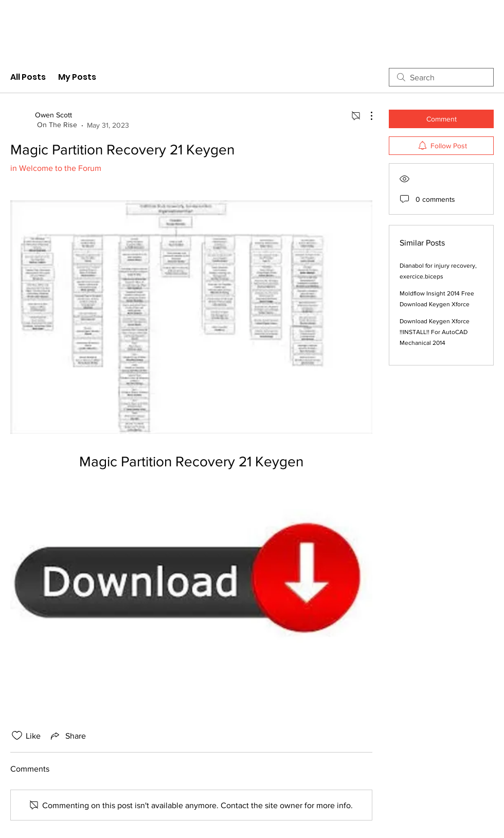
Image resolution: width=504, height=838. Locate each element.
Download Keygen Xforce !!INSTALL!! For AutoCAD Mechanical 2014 (435, 332)
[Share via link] (67, 736)
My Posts (77, 77)
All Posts (28, 77)
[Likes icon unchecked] (17, 736)
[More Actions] (366, 116)
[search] (441, 77)
